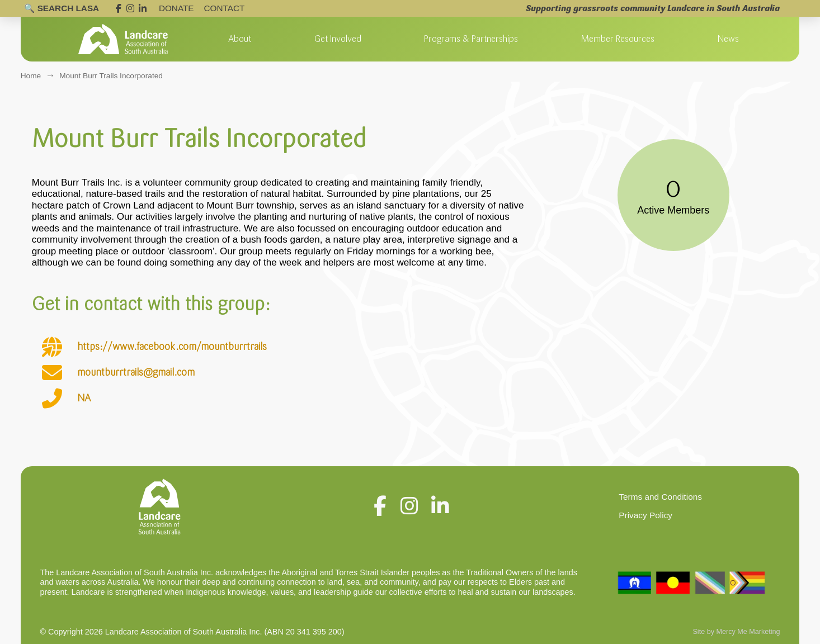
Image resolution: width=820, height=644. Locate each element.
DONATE (176, 8)
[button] (240, 39)
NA (84, 398)
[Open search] (62, 8)
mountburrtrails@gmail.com (136, 372)
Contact (225, 8)
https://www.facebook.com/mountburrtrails (172, 347)
